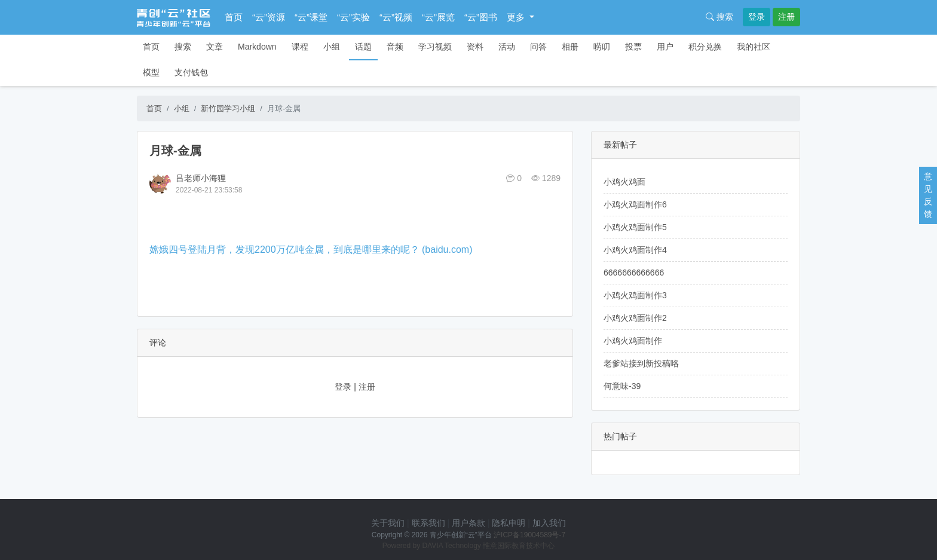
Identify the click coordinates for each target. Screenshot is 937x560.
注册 (786, 17)
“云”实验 (353, 17)
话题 (363, 47)
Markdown (257, 47)
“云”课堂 (311, 17)
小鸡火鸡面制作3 (635, 295)
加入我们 (549, 523)
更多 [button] (517, 17)
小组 (332, 47)
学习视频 (435, 47)
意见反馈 (928, 195)
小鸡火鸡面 (624, 182)
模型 (151, 72)
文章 (215, 47)
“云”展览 (438, 17)
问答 (538, 47)
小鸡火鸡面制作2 (635, 318)
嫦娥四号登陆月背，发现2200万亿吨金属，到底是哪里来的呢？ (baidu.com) (311, 250)
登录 (757, 17)
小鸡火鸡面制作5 (635, 227)
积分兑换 (705, 47)
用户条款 (468, 523)
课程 (300, 47)
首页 (234, 17)
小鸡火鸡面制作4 (635, 250)
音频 (395, 47)
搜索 (719, 17)
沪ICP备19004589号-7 (529, 535)
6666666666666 (634, 273)
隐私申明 (509, 523)
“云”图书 (481, 17)
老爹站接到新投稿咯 (641, 363)
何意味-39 (622, 386)
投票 (633, 47)
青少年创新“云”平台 (461, 535)
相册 (570, 47)
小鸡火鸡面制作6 (635, 204)
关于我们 (388, 523)
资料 (475, 47)
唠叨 (602, 47)
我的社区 (754, 47)
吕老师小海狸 (201, 178)
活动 (507, 47)
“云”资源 (269, 17)
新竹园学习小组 (228, 108)
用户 (665, 47)
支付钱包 (191, 72)
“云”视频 (396, 17)
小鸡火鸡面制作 (633, 341)
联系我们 (428, 523)
